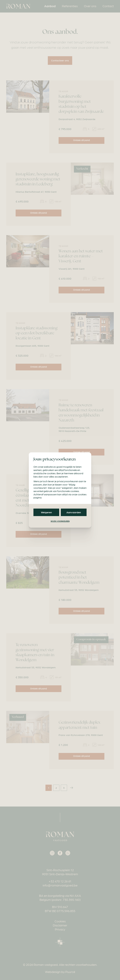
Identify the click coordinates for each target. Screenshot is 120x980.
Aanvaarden (74, 512)
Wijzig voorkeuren (60, 521)
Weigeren (46, 512)
